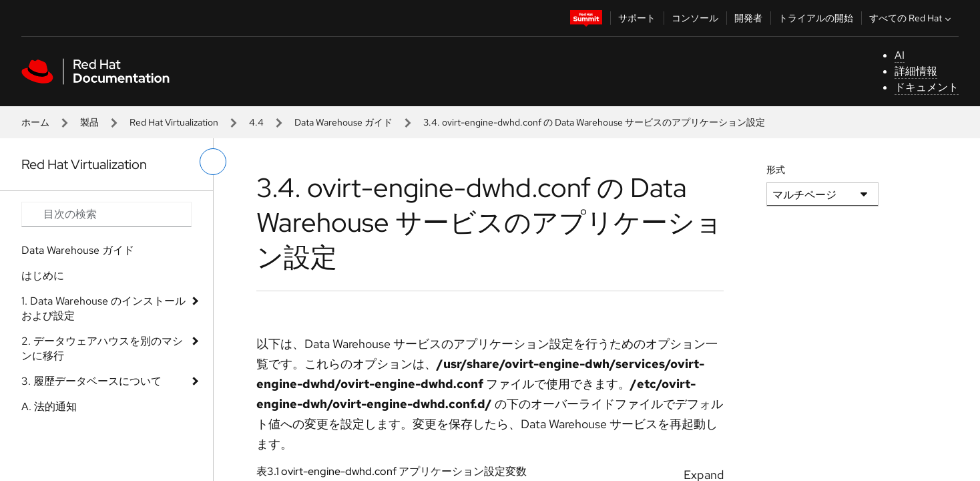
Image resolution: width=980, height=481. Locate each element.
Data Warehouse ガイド (343, 122)
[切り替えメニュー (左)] (213, 162)
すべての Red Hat (912, 18)
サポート (637, 18)
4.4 (256, 122)
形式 (776, 170)
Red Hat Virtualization (174, 122)
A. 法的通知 (49, 407)
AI (900, 55)
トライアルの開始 (816, 18)
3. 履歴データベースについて (91, 381)
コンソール (695, 18)
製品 (89, 122)
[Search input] (106, 214)
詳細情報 (916, 71)
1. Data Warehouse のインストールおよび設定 (103, 308)
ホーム (35, 122)
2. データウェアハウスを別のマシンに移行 (102, 348)
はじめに (43, 276)
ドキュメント (927, 87)
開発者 (748, 18)
